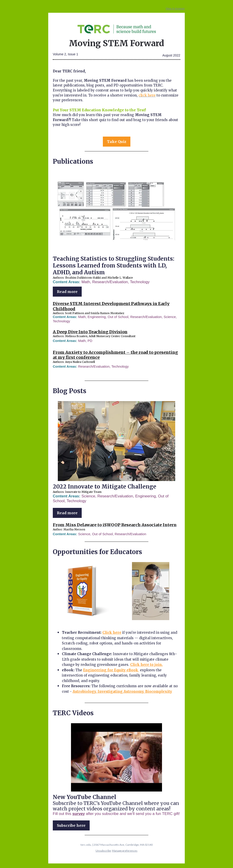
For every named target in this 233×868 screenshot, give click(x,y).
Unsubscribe (103, 851)
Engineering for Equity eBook (111, 670)
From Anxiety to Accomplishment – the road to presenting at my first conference (115, 355)
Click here (112, 633)
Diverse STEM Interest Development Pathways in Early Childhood (111, 306)
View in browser (175, 9)
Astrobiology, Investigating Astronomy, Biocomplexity (122, 691)
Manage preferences (125, 851)
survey (79, 814)
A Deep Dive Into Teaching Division (90, 332)
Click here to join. (146, 665)
